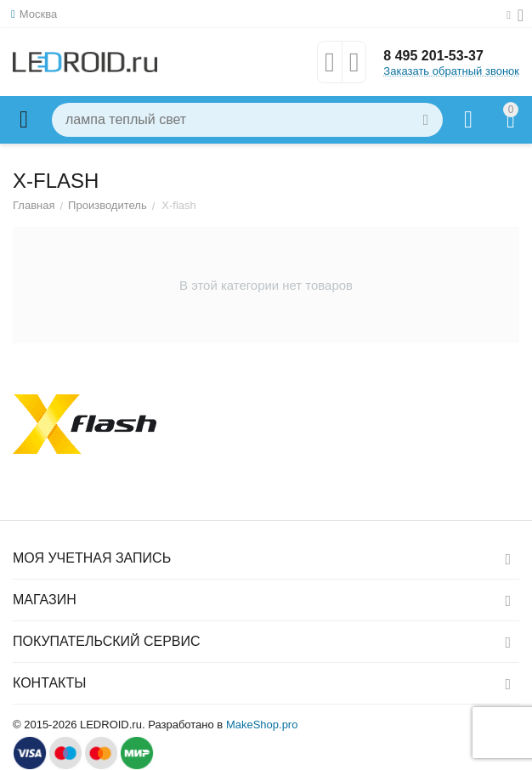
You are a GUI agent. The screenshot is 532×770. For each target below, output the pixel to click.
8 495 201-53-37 (433, 56)
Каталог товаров (24, 120)
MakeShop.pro (262, 725)
